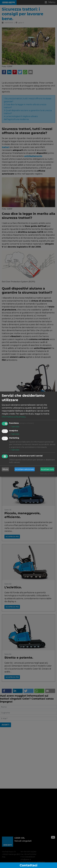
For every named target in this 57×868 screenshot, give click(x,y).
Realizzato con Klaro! (47, 474)
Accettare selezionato (25, 469)
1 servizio (14, 427)
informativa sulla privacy (14, 417)
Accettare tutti (47, 469)
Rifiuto (5, 469)
